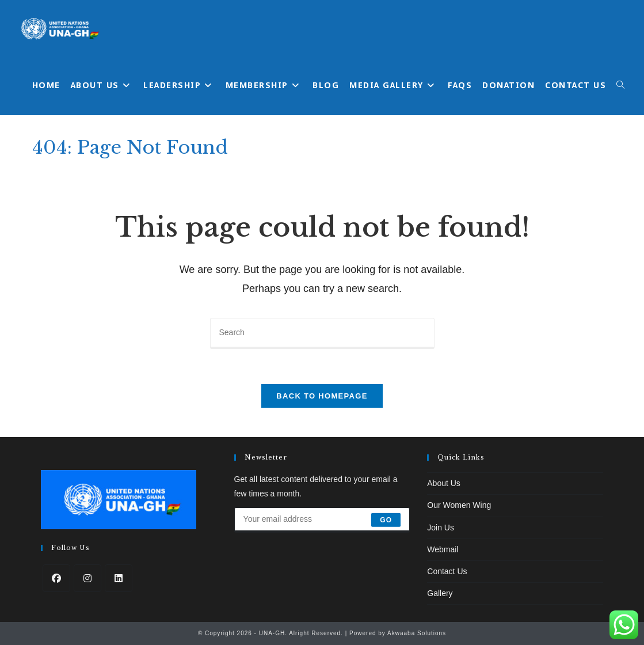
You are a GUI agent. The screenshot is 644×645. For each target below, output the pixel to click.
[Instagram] (87, 578)
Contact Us (447, 571)
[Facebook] (56, 578)
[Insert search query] (322, 333)
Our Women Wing (459, 505)
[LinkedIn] (119, 578)
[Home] (547, 143)
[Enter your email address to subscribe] (322, 520)
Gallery (440, 593)
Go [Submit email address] (386, 520)
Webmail (443, 549)
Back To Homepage (322, 396)
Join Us (441, 528)
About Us (444, 483)
